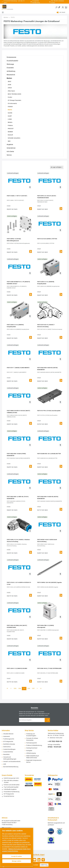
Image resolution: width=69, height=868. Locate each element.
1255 (24, 688)
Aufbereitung (11, 71)
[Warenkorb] (66, 7)
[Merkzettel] (60, 7)
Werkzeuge (10, 64)
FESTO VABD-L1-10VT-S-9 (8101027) (17, 196)
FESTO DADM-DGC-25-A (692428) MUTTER (49, 454)
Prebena (10, 125)
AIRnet (10, 88)
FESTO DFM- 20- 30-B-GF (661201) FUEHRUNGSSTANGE (47, 197)
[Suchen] (56, 7)
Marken (9, 78)
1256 (29, 688)
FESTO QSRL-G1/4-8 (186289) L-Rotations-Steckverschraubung (19, 541)
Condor (10, 97)
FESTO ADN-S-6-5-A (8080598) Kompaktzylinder (46, 283)
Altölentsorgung (31, 753)
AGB (5, 764)
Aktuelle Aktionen (8, 734)
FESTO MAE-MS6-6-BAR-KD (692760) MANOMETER (47, 369)
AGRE (9, 85)
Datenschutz (7, 747)
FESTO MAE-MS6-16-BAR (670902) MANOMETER (16, 455)
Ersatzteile (10, 68)
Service (9, 155)
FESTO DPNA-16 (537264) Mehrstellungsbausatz (14, 240)
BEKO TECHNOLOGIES (14, 94)
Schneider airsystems (14, 138)
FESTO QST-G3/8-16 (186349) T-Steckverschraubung (46, 326)
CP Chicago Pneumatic (14, 100)
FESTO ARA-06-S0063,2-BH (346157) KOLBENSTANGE (17, 626)
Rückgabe (29, 751)
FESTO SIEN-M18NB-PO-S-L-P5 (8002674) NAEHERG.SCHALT (18, 283)
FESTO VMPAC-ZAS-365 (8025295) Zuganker (50, 582)
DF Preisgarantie (8, 742)
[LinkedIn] (39, 860)
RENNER (10, 132)
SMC (9, 141)
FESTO (10, 110)
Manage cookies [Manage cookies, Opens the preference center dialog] (17, 861)
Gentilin (10, 113)
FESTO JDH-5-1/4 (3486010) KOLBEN (17, 668)
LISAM (10, 119)
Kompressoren (11, 57)
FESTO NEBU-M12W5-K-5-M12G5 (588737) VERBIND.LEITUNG (18, 412)
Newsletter (6, 754)
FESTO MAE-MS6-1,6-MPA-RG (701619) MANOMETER (18, 498)
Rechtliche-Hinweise (9, 744)
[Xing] (43, 860)
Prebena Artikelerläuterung (34, 745)
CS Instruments (12, 103)
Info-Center (10, 152)
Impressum (7, 736)
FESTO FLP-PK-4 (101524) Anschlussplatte (49, 411)
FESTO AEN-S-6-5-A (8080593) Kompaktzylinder (15, 326)
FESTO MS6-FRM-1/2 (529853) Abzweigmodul (46, 626)
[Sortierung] (57, 167)
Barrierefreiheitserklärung (11, 767)
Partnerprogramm (32, 743)
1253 (15, 688)
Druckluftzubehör (12, 61)
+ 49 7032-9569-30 (55, 741)
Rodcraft (10, 135)
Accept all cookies (17, 856)
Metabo (10, 122)
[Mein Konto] (63, 7)
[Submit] (48, 720)
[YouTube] (35, 860)
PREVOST (11, 129)
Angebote (10, 145)
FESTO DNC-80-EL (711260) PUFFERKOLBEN (49, 668)
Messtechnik (11, 75)
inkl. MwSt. (61, 12)
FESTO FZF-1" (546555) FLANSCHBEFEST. (18, 368)
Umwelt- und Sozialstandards (12, 762)
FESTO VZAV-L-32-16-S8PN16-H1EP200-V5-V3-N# (19, 583)
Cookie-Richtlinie (8, 752)
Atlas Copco (11, 91)
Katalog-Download (32, 748)
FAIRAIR (10, 107)
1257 (33, 688)
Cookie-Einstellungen (9, 749)
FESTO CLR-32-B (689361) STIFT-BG (47, 239)
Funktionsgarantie (9, 739)
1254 (20, 688)
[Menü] (3, 12)
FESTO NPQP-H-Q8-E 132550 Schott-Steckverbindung (47, 541)
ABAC (9, 81)
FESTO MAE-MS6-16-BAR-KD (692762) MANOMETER (48, 498)
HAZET (10, 116)
